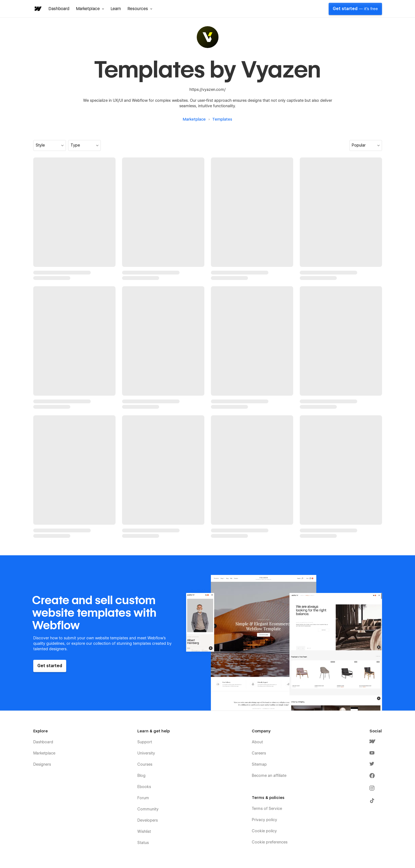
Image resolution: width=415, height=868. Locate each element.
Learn (116, 9)
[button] (90, 9)
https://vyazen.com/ (207, 90)
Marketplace (194, 119)
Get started (355, 9)
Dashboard (59, 9)
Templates (222, 119)
